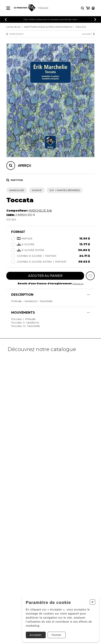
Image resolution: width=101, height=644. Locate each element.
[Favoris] (90, 276)
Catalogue (13, 27)
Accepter (36, 635)
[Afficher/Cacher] (88, 295)
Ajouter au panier (45, 276)
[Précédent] (6, 20)
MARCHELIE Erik (40, 211)
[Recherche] (82, 8)
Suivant (88, 34)
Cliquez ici (78, 283)
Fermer (57, 635)
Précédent (15, 34)
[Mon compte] (93, 8)
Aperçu (24, 166)
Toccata (81, 27)
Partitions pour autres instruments (48, 27)
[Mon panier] (88, 8)
